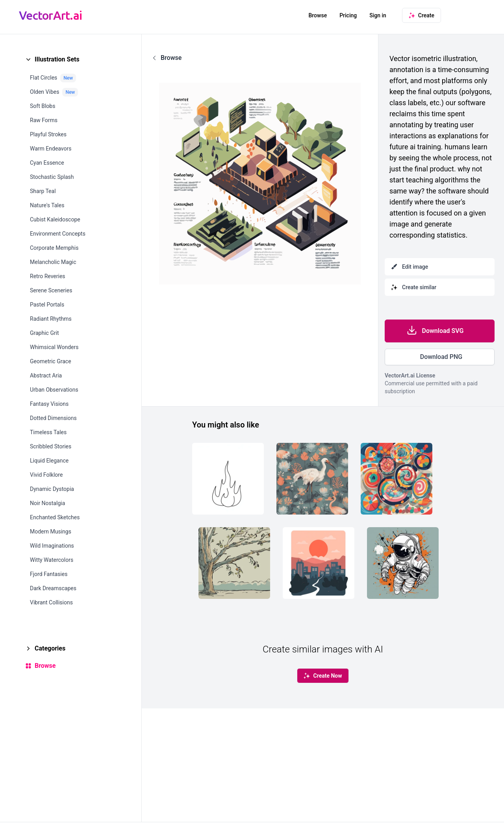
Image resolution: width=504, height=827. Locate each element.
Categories (50, 648)
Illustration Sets (57, 59)
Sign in (378, 15)
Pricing (348, 15)
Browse (318, 15)
